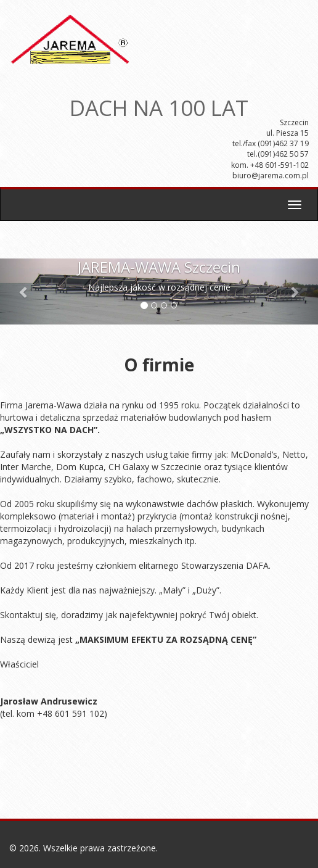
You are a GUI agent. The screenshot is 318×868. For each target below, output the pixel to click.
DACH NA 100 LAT (159, 103)
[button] (24, 292)
